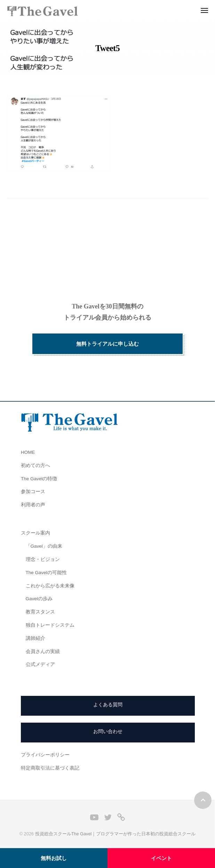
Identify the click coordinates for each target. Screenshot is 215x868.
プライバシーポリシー (45, 755)
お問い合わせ (108, 732)
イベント (161, 858)
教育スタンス (40, 612)
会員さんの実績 (43, 652)
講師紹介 (35, 638)
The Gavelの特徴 (39, 479)
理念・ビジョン (43, 559)
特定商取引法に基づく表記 (50, 768)
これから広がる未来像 (50, 586)
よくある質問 (108, 705)
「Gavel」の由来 (44, 546)
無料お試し (54, 858)
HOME (28, 452)
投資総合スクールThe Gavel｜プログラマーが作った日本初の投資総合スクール (116, 834)
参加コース (33, 492)
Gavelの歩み (39, 599)
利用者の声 (33, 505)
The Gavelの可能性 (46, 573)
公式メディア (40, 664)
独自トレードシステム (50, 625)
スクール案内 (35, 533)
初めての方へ (35, 465)
